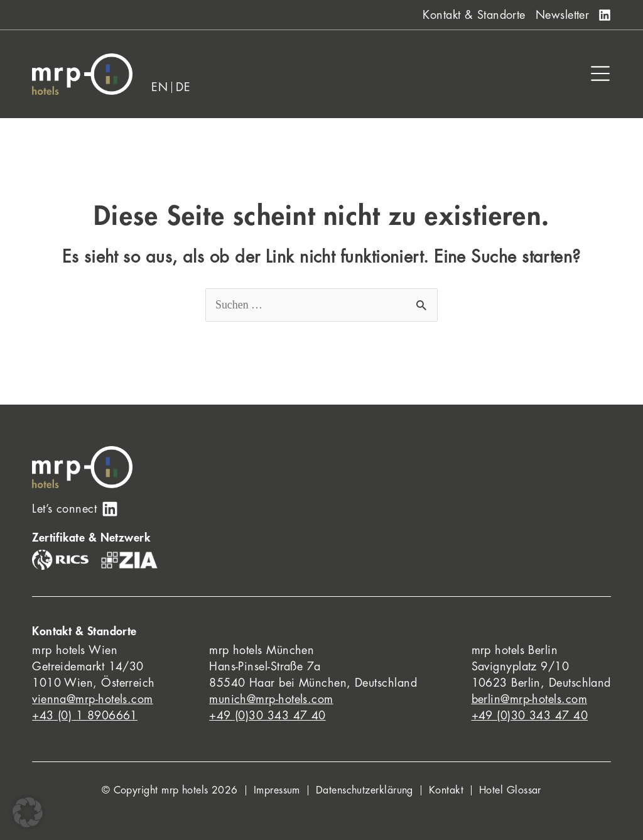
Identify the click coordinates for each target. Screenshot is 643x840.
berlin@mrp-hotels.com (529, 699)
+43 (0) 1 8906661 (85, 716)
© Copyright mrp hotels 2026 (170, 790)
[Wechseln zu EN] (160, 87)
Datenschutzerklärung (365, 790)
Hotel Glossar (510, 790)
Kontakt (446, 790)
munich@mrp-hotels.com (271, 699)
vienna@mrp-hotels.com (92, 699)
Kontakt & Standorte (474, 15)
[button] (28, 812)
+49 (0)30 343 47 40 (267, 716)
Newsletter (563, 15)
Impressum (277, 790)
